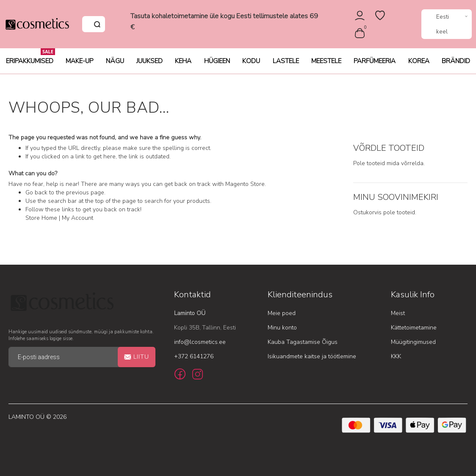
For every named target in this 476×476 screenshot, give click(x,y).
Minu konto (282, 328)
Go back (36, 192)
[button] (447, 24)
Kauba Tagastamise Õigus (303, 342)
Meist (398, 313)
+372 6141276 (194, 356)
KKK (396, 356)
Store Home (41, 218)
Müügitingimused (413, 342)
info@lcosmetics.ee (200, 342)
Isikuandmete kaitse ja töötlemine (312, 356)
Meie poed (282, 313)
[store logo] (37, 24)
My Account (77, 218)
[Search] (97, 24)
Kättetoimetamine (414, 328)
